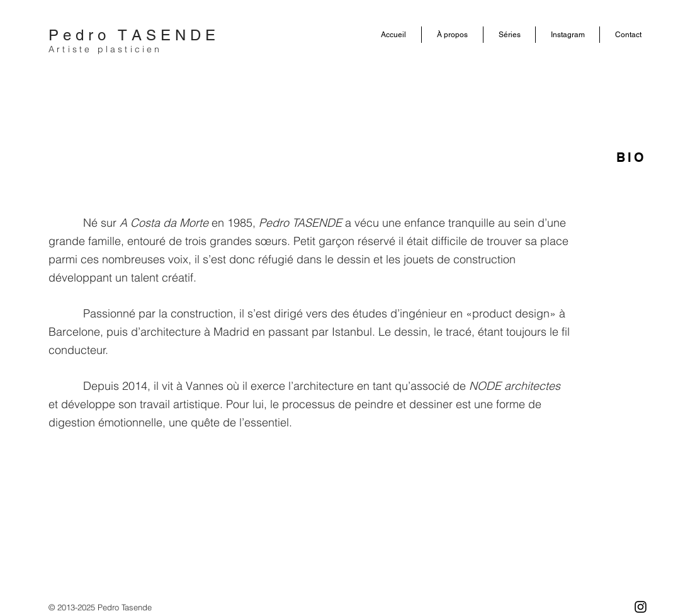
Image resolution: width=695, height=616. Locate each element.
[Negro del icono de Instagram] (641, 607)
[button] (452, 35)
